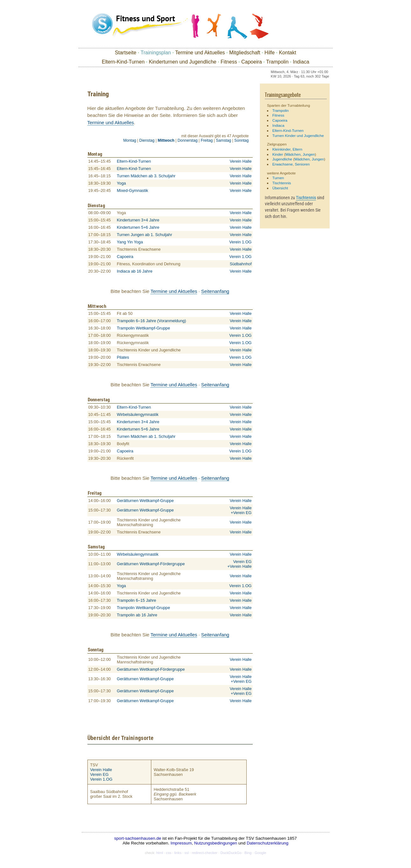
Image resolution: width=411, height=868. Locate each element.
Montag (130, 140)
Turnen (278, 178)
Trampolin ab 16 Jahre (137, 615)
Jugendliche (282, 159)
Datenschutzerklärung (267, 843)
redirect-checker (205, 853)
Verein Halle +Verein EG (241, 510)
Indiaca (301, 62)
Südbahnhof (241, 264)
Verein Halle (241, 161)
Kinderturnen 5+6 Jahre (138, 227)
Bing (248, 853)
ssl (187, 853)
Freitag (207, 140)
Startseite (126, 53)
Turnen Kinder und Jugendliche (298, 136)
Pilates (123, 357)
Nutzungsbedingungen (216, 843)
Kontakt (287, 53)
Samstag (223, 140)
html (159, 853)
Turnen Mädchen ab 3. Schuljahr (146, 176)
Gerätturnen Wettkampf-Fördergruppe (151, 564)
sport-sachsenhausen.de (138, 838)
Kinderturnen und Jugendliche (183, 62)
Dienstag (147, 140)
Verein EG (99, 774)
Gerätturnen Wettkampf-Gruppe (145, 501)
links (178, 853)
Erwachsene (283, 164)
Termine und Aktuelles (200, 53)
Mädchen (293, 154)
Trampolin (277, 62)
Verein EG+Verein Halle (239, 564)
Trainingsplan (156, 53)
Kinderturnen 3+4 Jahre (138, 220)
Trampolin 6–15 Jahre (137, 600)
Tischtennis (282, 183)
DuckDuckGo (231, 853)
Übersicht (280, 188)
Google (260, 853)
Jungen (309, 154)
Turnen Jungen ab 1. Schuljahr (145, 235)
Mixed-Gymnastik (133, 190)
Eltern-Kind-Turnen (123, 62)
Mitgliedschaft (245, 53)
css (169, 853)
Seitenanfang (215, 291)
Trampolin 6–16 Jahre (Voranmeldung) (152, 321)
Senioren (302, 164)
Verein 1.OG (240, 242)
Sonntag (241, 140)
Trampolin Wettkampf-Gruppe (144, 328)
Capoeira (252, 62)
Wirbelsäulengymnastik (138, 414)
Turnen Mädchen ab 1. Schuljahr (146, 436)
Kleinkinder (281, 149)
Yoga (122, 183)
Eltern (297, 149)
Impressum (181, 843)
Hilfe (270, 53)
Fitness (229, 62)
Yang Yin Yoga (130, 242)
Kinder (278, 154)
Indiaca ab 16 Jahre (135, 271)
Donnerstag (188, 140)
